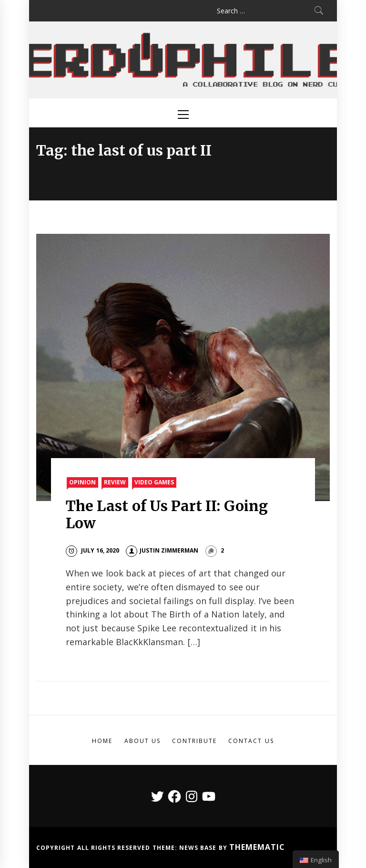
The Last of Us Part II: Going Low (167, 514)
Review (115, 482)
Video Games (154, 482)
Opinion (82, 482)
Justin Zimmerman (162, 550)
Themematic (257, 847)
